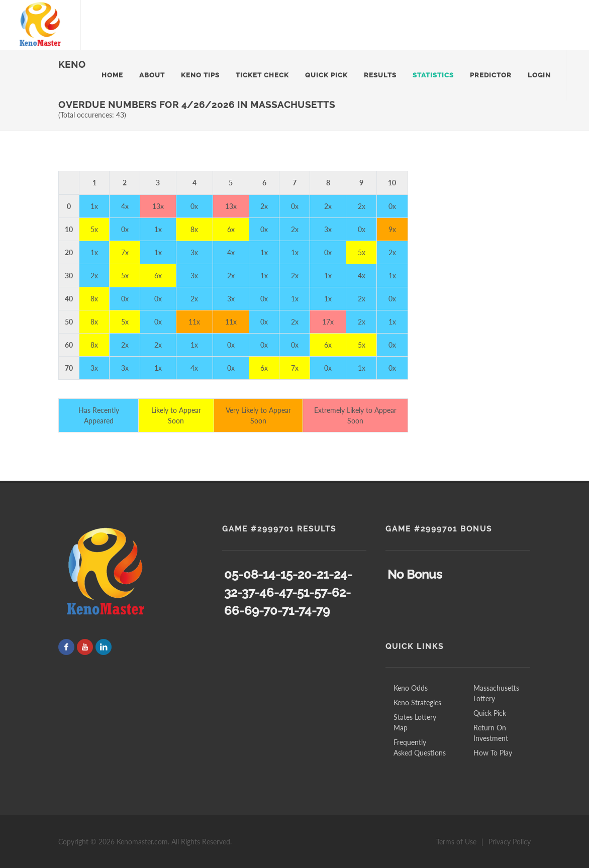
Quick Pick (490, 713)
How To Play (493, 753)
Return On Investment (491, 733)
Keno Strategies (417, 702)
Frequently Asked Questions (420, 747)
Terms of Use (456, 842)
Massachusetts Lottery (496, 693)
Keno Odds (411, 688)
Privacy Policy (510, 842)
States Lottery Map (415, 722)
